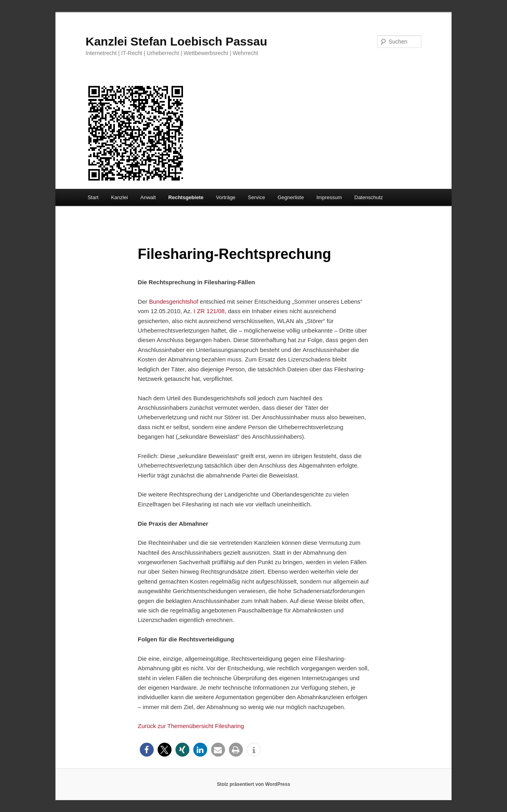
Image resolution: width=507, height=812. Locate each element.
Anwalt (148, 197)
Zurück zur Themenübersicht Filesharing (191, 726)
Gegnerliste (291, 197)
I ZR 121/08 (209, 311)
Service (256, 197)
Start (93, 197)
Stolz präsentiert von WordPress (253, 784)
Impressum (329, 197)
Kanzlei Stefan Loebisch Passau (176, 41)
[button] (147, 750)
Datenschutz (369, 197)
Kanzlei (119, 197)
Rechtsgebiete (186, 197)
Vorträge (226, 197)
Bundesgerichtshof (173, 301)
